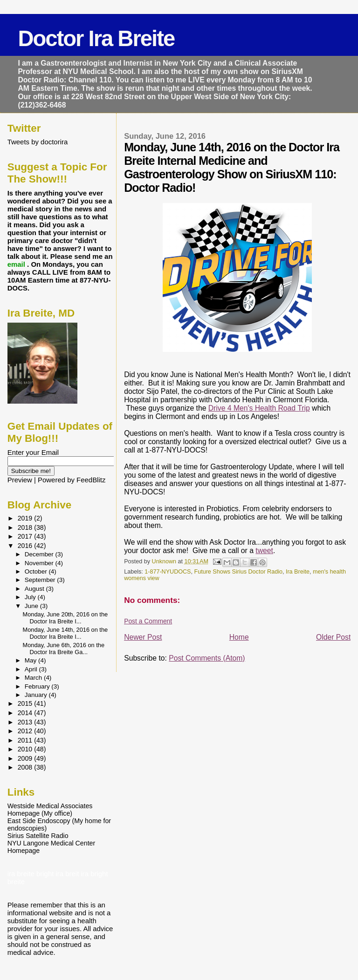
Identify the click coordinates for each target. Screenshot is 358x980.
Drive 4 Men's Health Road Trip (259, 408)
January (37, 695)
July (31, 597)
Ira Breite (298, 572)
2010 (26, 749)
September (41, 580)
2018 (26, 527)
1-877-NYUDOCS (168, 572)
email (17, 264)
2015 (26, 703)
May (31, 660)
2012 (26, 731)
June (32, 606)
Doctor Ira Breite (96, 38)
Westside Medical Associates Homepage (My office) (50, 810)
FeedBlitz (91, 480)
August (35, 589)
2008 (26, 767)
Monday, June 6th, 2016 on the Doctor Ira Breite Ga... (64, 649)
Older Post (333, 637)
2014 (26, 713)
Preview (20, 480)
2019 (26, 518)
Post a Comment (148, 621)
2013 (26, 722)
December (40, 554)
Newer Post (143, 637)
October (37, 571)
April (32, 669)
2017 (26, 536)
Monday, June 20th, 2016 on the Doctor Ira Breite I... (65, 618)
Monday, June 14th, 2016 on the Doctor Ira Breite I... (65, 633)
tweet (264, 551)
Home (239, 637)
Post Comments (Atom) (207, 658)
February (38, 686)
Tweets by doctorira (38, 142)
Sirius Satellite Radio (38, 836)
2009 (26, 758)
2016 (26, 546)
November (40, 563)
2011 (26, 740)
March (34, 678)
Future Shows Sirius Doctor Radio (238, 572)
